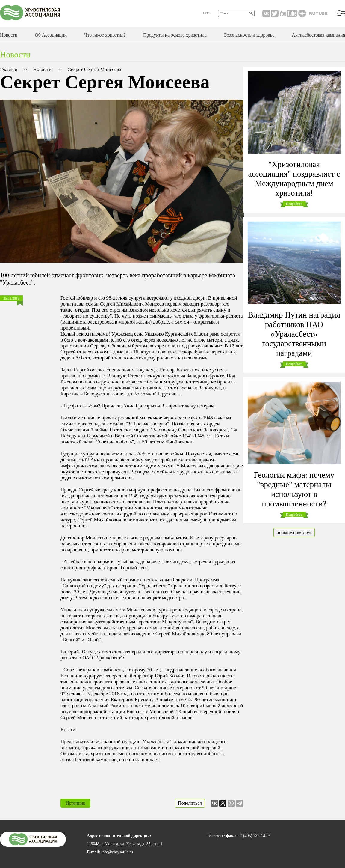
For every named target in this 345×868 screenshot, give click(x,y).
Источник (75, 803)
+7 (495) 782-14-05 (254, 836)
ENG (207, 13)
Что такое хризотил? (105, 35)
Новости (9, 35)
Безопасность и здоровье (249, 35)
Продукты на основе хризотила (175, 35)
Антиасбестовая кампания (318, 35)
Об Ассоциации (51, 35)
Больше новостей (294, 532)
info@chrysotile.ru (117, 852)
